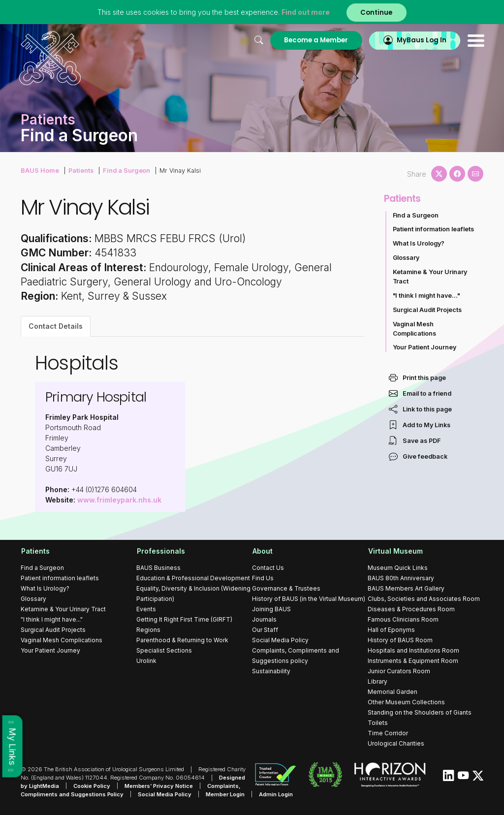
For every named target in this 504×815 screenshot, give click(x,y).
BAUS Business (158, 568)
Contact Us (268, 568)
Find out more (305, 12)
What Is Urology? (419, 243)
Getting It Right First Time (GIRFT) (184, 619)
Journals (264, 619)
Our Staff (265, 630)
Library (378, 681)
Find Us (263, 578)
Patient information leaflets (434, 229)
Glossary (406, 258)
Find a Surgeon (125, 170)
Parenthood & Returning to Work (182, 640)
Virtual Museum (395, 551)
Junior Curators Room (399, 671)
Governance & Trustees (286, 588)
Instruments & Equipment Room (413, 661)
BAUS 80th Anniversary (401, 578)
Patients (80, 170)
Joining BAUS (271, 609)
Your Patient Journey (425, 347)
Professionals (160, 551)
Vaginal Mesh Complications (415, 329)
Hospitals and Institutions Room (413, 650)
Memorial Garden (393, 692)
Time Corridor (388, 733)
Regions (148, 630)
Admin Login (276, 794)
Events (146, 609)
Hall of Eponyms (391, 630)
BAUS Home (39, 170)
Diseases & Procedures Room (411, 609)
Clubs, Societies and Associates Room (424, 599)
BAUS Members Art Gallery (406, 588)
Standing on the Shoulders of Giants (420, 712)
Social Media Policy (280, 640)
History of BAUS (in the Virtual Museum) (309, 599)
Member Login (226, 794)
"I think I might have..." (427, 296)
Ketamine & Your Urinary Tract (430, 277)
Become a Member (313, 40)
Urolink (146, 661)
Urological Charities (396, 743)
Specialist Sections (164, 650)
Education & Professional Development (193, 578)
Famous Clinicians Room (403, 619)
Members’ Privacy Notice (159, 785)
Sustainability (271, 671)
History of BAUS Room (400, 640)
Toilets (378, 723)
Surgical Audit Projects (427, 310)
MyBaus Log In (419, 40)
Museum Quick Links (398, 568)
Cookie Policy (92, 785)
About (262, 551)
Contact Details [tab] (56, 326)
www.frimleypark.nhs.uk (119, 500)
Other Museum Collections (406, 702)
